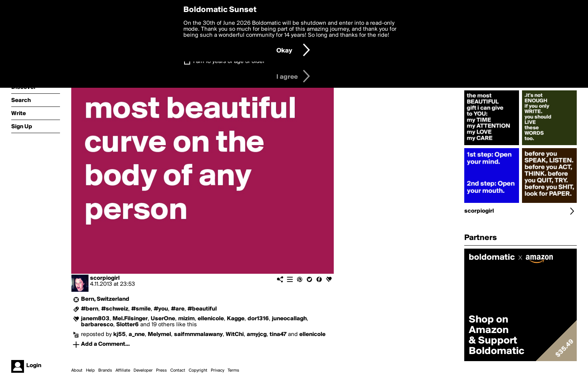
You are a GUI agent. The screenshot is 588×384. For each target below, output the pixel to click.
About (77, 370)
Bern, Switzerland (105, 299)
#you (161, 309)
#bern (90, 309)
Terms (233, 370)
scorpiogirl (105, 278)
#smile (141, 309)
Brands (105, 370)
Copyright (198, 370)
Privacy (217, 370)
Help (90, 370)
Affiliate (123, 370)
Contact (178, 370)
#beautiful (202, 309)
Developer (143, 370)
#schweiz (115, 309)
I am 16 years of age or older (229, 61)
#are (178, 309)
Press (161, 370)
